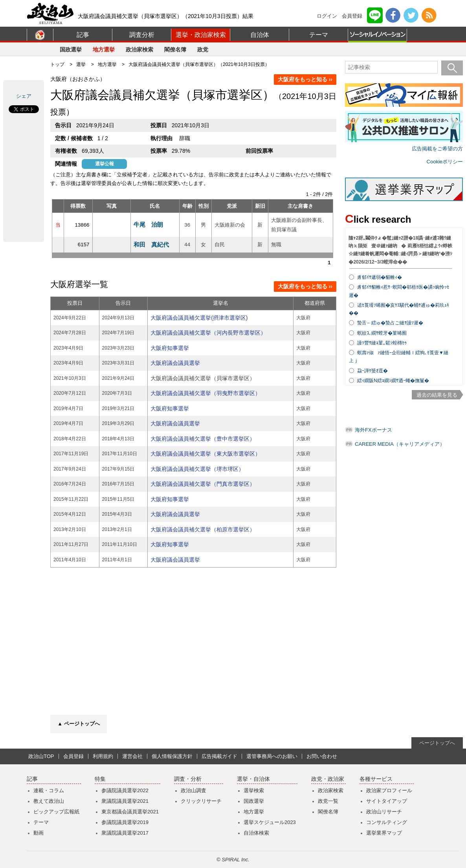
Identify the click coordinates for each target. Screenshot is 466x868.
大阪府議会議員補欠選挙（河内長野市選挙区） (208, 333)
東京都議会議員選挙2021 (130, 812)
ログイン (327, 16)
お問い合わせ (322, 756)
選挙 (81, 64)
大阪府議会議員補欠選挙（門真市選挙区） (203, 484)
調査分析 (142, 35)
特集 (100, 779)
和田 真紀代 (151, 244)
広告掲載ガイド (219, 756)
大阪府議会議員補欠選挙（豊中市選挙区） (203, 439)
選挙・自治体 (253, 779)
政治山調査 (194, 790)
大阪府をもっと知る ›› (305, 79)
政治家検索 (139, 49)
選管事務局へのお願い (272, 756)
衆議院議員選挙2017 (125, 833)
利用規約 (103, 756)
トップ (57, 64)
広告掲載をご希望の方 (437, 149)
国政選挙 (71, 49)
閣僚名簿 (175, 49)
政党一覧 (328, 801)
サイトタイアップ (387, 801)
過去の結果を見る (437, 395)
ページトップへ (437, 743)
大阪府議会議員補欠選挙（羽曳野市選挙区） (205, 393)
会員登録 (352, 16)
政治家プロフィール (389, 790)
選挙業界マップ (384, 833)
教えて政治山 (49, 801)
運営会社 (132, 756)
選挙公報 (105, 164)
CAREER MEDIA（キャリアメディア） (400, 444)
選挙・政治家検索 (201, 35)
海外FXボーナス (373, 430)
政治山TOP (41, 756)
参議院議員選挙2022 (125, 790)
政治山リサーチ (384, 812)
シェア (24, 96)
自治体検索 (256, 833)
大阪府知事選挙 (170, 348)
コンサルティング (387, 822)
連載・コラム (49, 790)
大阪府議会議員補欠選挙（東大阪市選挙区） (205, 454)
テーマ (319, 35)
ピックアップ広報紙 (56, 812)
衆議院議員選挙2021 (125, 801)
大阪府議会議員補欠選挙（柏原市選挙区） (203, 529)
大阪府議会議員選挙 (175, 363)
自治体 (260, 35)
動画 (39, 833)
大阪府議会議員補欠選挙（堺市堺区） (197, 469)
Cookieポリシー (445, 162)
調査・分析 (188, 779)
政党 (203, 49)
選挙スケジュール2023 (270, 822)
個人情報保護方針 (172, 756)
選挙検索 (254, 790)
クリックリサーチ (201, 801)
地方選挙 (104, 49)
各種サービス (376, 779)
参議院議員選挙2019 (125, 822)
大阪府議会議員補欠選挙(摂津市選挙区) (199, 318)
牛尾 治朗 (148, 224)
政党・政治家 (328, 779)
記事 (83, 35)
